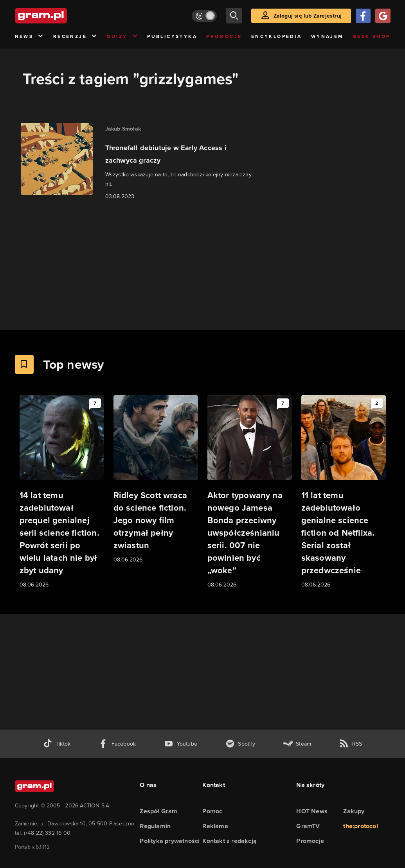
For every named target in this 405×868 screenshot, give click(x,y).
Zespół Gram (158, 811)
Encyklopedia (277, 36)
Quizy (122, 37)
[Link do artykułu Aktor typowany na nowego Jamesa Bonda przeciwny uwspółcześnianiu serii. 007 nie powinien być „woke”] (250, 492)
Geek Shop (372, 36)
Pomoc (212, 811)
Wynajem (327, 36)
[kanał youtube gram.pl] (181, 744)
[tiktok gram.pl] (57, 744)
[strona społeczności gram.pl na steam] (297, 744)
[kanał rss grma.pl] (351, 744)
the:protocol (360, 826)
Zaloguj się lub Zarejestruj (308, 16)
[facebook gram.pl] (117, 744)
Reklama (215, 826)
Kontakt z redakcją (229, 841)
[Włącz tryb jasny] (204, 16)
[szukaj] (234, 16)
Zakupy (354, 811)
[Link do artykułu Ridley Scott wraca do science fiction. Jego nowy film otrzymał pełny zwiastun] (156, 480)
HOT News (312, 811)
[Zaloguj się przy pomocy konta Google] (383, 16)
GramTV (308, 826)
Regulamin (155, 826)
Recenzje (76, 37)
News (30, 37)
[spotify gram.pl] (240, 744)
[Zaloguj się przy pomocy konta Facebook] (363, 16)
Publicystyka (172, 36)
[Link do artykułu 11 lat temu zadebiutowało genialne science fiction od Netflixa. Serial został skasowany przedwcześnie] (344, 492)
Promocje (224, 36)
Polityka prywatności (170, 841)
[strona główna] (60, 16)
